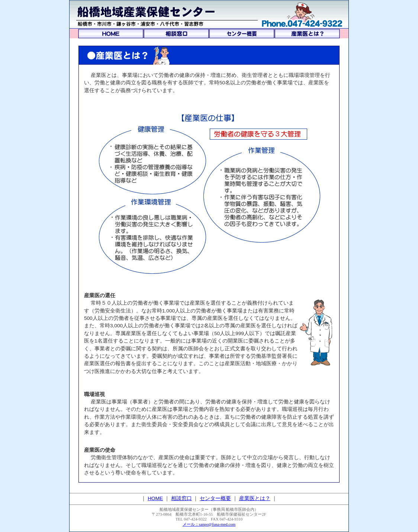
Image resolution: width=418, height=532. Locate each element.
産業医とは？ (255, 498)
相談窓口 (181, 498)
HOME (155, 498)
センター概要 (215, 498)
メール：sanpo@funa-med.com (209, 524)
